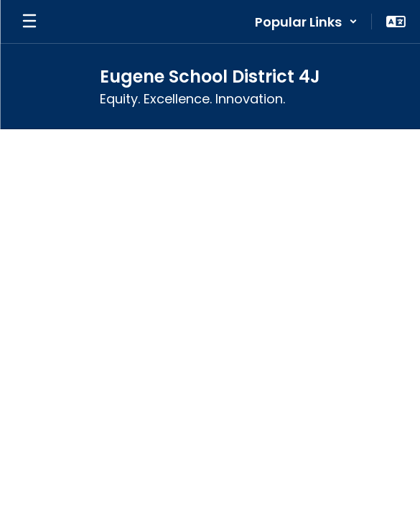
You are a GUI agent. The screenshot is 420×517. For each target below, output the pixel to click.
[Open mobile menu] (29, 22)
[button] (306, 22)
